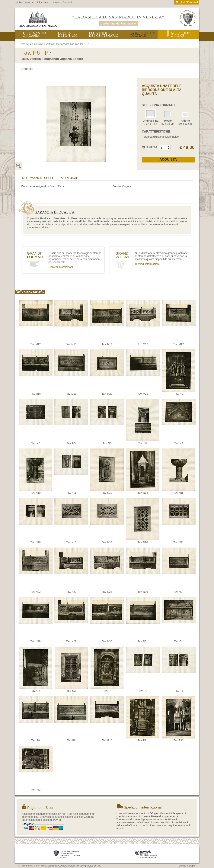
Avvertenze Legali (66, 866)
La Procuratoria (24, 2)
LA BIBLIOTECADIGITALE (142, 34)
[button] (169, 146)
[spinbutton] (163, 148)
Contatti (67, 2)
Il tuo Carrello (187, 2)
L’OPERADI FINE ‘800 (67, 34)
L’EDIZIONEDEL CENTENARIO (104, 34)
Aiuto (56, 2)
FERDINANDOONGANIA (34, 34)
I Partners (43, 2)
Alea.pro (191, 866)
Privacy (81, 866)
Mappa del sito (94, 866)
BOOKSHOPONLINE (180, 34)
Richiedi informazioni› (61, 267)
